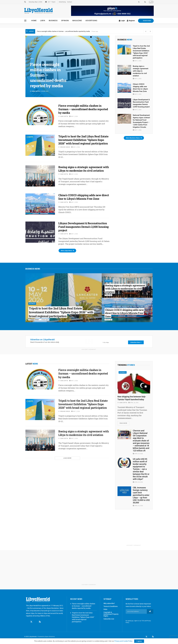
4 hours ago (45, 320)
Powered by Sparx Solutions (46, 637)
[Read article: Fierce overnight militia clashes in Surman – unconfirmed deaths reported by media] (40, 115)
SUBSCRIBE (146, 21)
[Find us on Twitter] (31, 620)
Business (53, 21)
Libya (43, 21)
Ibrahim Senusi (65, 147)
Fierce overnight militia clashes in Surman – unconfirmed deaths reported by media (63, 31)
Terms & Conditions (111, 606)
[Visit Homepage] (39, 11)
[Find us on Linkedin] (36, 620)
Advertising (62, 2)
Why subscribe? (109, 604)
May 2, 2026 (74, 116)
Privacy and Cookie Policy (123, 641)
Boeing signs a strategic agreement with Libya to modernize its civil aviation (84, 169)
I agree (139, 641)
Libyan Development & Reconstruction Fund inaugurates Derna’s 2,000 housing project (83, 227)
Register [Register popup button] (131, 21)
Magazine (77, 21)
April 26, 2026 (133, 403)
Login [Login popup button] (122, 21)
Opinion (65, 21)
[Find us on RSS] (40, 620)
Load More (67, 458)
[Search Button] (25, 2)
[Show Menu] (25, 21)
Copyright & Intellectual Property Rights (111, 614)
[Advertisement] (134, 529)
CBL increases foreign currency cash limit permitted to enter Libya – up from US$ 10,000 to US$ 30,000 (141, 495)
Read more (124, 423)
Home (34, 21)
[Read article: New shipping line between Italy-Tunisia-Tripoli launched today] (134, 382)
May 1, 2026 (137, 130)
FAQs (105, 609)
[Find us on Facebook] (27, 620)
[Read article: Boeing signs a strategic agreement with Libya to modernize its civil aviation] (40, 176)
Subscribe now (109, 619)
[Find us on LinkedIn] (150, 637)
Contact (70, 2)
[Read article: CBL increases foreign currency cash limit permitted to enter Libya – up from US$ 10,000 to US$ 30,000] (124, 491)
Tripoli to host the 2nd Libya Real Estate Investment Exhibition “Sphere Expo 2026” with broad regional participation (83, 140)
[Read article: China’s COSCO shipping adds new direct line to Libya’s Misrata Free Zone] (40, 204)
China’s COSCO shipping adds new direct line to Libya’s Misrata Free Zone (84, 197)
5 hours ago (108, 320)
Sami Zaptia (36, 91)
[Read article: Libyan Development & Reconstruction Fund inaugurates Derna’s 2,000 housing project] (40, 232)
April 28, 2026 (138, 482)
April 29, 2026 (138, 454)
